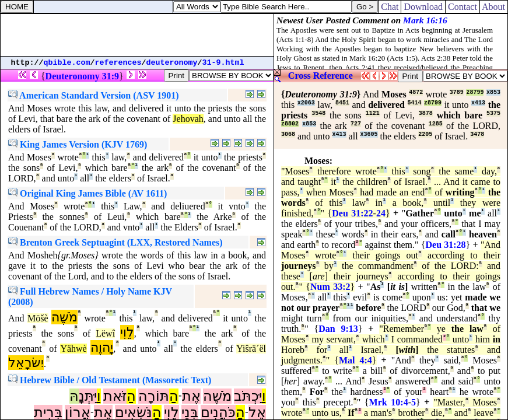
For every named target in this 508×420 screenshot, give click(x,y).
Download (423, 7)
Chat (390, 7)
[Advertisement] (137, 35)
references (118, 63)
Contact (463, 7)
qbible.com (67, 63)
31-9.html (223, 63)
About (494, 7)
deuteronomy (172, 63)
